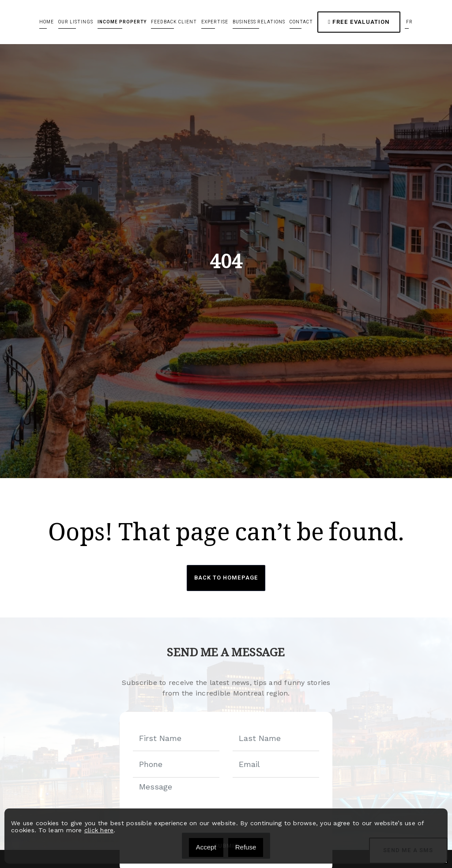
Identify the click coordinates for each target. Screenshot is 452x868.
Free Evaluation (359, 22)
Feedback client (174, 22)
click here (99, 830)
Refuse (246, 847)
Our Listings (76, 22)
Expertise (215, 22)
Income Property (122, 22)
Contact (301, 22)
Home (47, 22)
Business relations (259, 22)
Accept (206, 847)
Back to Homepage (226, 578)
